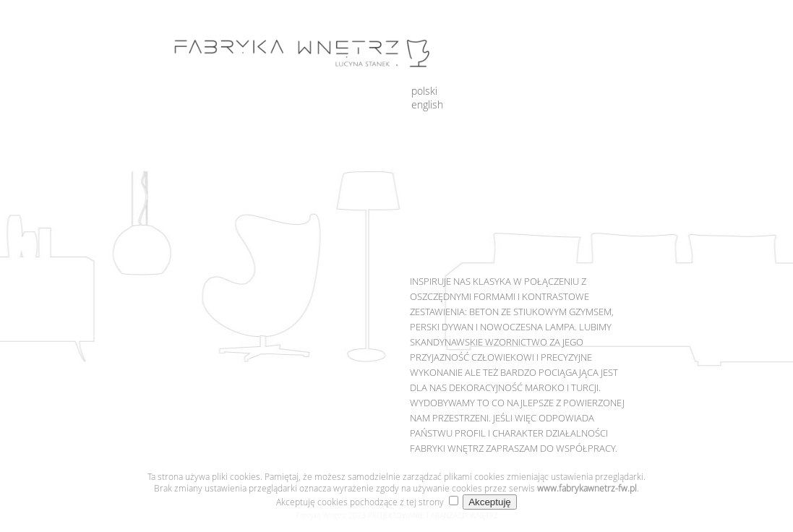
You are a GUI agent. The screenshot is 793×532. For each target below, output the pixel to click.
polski (424, 91)
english (427, 104)
